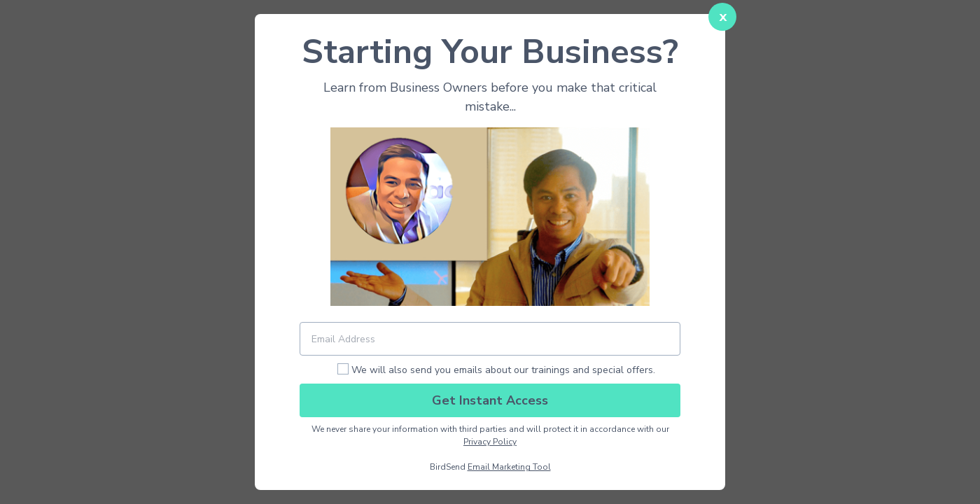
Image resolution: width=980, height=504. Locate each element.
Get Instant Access (490, 400)
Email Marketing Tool (509, 467)
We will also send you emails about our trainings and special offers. (503, 370)
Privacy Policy (490, 442)
